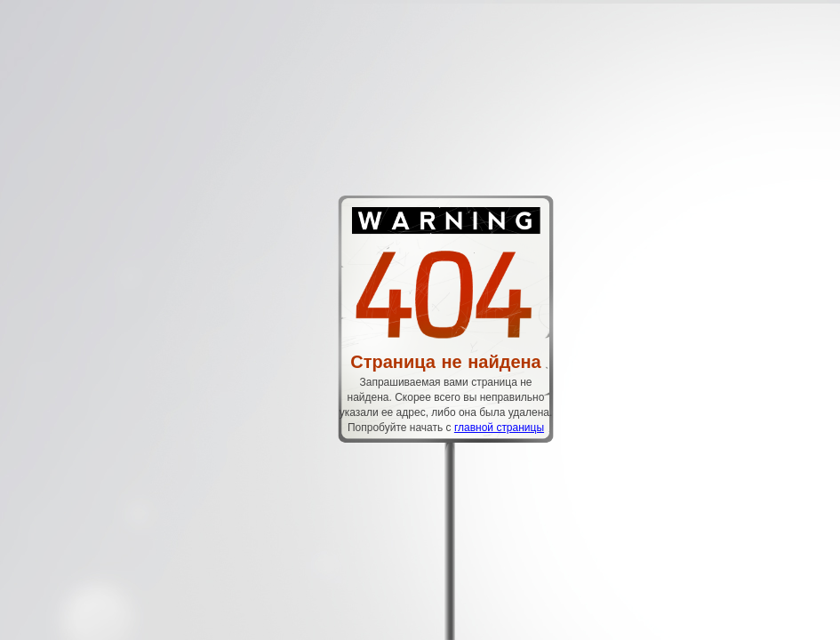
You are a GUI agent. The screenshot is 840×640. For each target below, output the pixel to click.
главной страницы (499, 428)
